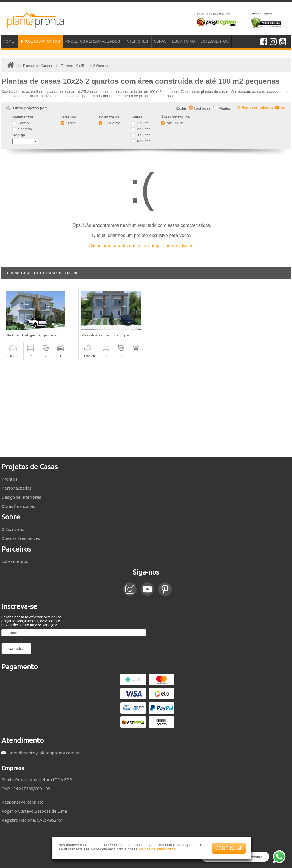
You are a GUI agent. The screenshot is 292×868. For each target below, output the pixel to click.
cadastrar (16, 649)
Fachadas (200, 108)
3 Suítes (141, 135)
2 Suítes (141, 129)
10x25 (68, 123)
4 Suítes (141, 141)
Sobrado (22, 129)
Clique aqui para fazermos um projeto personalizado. (142, 246)
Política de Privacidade (157, 849)
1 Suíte (140, 123)
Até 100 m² (173, 123)
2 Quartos (110, 123)
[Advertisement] (146, 409)
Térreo (21, 123)
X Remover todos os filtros (262, 107)
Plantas (222, 108)
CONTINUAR (229, 848)
